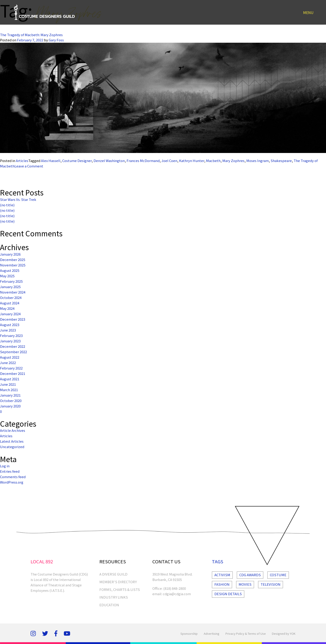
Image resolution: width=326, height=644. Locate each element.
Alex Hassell (51, 161)
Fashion (222, 584)
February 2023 (11, 335)
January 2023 (10, 341)
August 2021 (10, 379)
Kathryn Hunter (192, 161)
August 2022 (10, 357)
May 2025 (7, 276)
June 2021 (8, 384)
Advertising (212, 633)
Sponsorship (189, 633)
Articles (22, 161)
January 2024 (10, 314)
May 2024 (7, 308)
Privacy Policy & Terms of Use (246, 633)
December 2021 (13, 373)
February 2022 (11, 368)
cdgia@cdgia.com (177, 594)
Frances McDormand (143, 161)
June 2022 (8, 363)
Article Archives (13, 430)
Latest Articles (12, 441)
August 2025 (10, 270)
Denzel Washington (109, 161)
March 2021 (9, 390)
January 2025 (10, 287)
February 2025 (11, 281)
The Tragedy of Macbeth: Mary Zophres (31, 35)
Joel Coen (169, 161)
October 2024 (11, 297)
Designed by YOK (284, 633)
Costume (278, 575)
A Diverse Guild (113, 574)
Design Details (228, 594)
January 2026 (10, 254)
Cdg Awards (250, 575)
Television (271, 584)
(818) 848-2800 (175, 588)
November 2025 (13, 265)
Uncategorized (12, 447)
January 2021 (10, 395)
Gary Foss (56, 40)
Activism (222, 575)
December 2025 (13, 260)
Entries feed (10, 471)
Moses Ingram (258, 161)
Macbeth (213, 161)
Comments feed (13, 477)
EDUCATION (109, 605)
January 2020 (10, 406)
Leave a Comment (29, 166)
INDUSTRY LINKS (114, 597)
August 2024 (10, 303)
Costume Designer (77, 161)
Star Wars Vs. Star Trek (18, 199)
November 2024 (13, 292)
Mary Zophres (233, 161)
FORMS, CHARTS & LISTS (120, 589)
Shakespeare (281, 161)
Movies (245, 584)
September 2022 (13, 352)
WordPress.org (12, 482)
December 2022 (13, 346)
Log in (5, 466)
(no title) (7, 205)
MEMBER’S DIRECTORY (118, 582)
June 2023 (8, 330)
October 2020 (11, 401)
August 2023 (10, 325)
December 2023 (13, 319)
